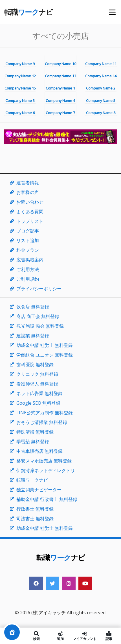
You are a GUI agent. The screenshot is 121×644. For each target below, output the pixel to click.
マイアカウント (85, 636)
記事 (109, 636)
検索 (36, 636)
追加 (61, 636)
